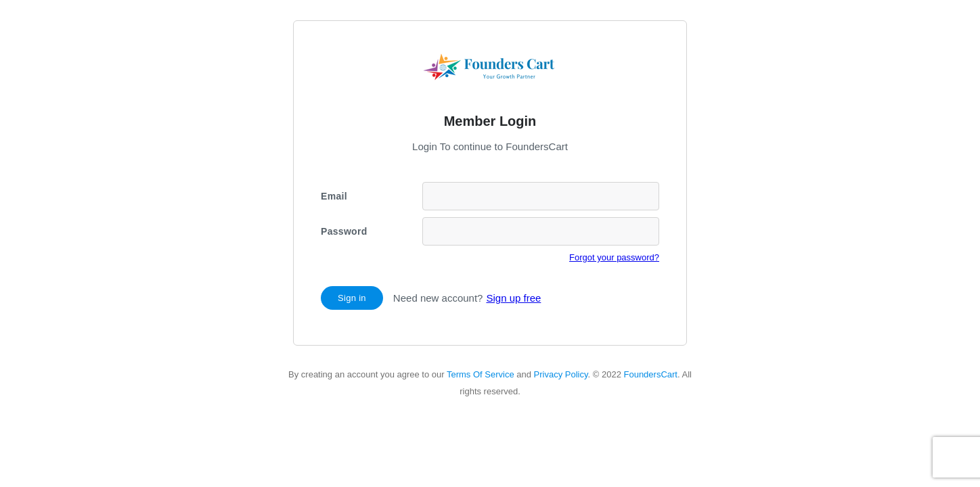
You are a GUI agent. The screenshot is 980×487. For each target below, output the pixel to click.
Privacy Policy (561, 374)
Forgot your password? (614, 257)
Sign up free (513, 298)
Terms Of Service (481, 374)
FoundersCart (650, 374)
